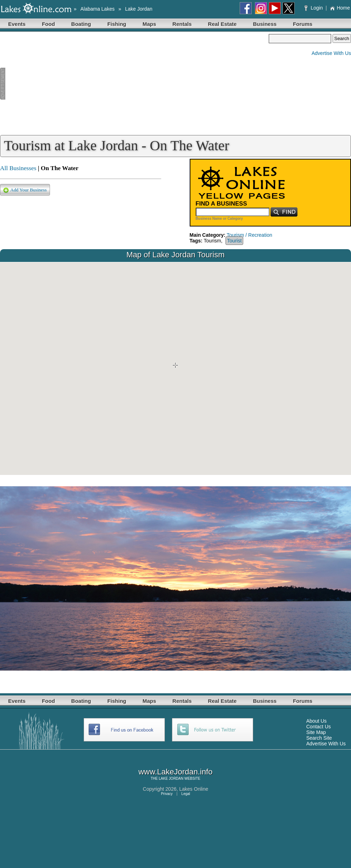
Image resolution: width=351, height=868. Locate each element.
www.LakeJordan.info (175, 772)
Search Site (319, 738)
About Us (317, 721)
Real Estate (222, 24)
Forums (303, 24)
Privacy (167, 794)
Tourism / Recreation (249, 235)
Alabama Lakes (98, 9)
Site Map (316, 732)
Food (48, 24)
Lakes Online (194, 789)
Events (17, 24)
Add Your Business (25, 190)
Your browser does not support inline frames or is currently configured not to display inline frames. (175, 369)
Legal (186, 794)
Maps (149, 24)
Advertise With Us (331, 53)
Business (265, 24)
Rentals (182, 24)
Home (340, 8)
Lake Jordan (139, 9)
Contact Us (319, 727)
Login (314, 8)
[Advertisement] (134, 84)
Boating (81, 24)
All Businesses (18, 168)
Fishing (117, 24)
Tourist (234, 241)
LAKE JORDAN (171, 779)
